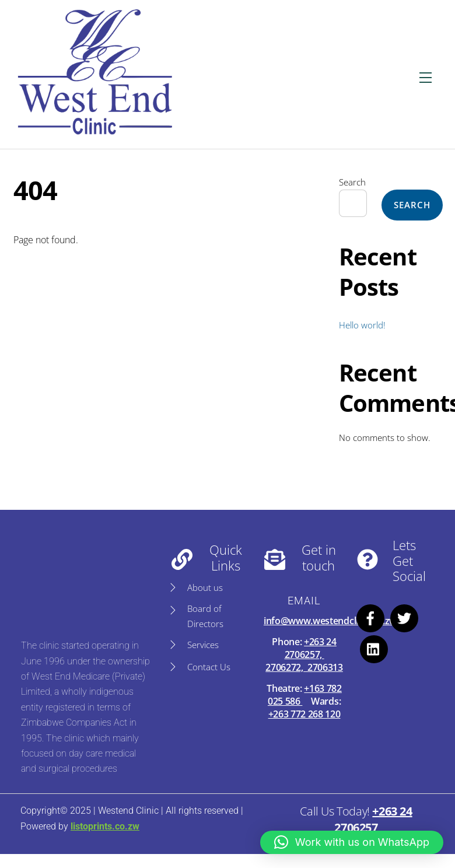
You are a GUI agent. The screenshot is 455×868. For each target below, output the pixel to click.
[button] (352, 842)
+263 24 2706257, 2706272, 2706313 (304, 655)
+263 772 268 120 (304, 714)
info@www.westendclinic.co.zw (330, 621)
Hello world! (362, 325)
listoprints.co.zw (105, 826)
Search (352, 182)
